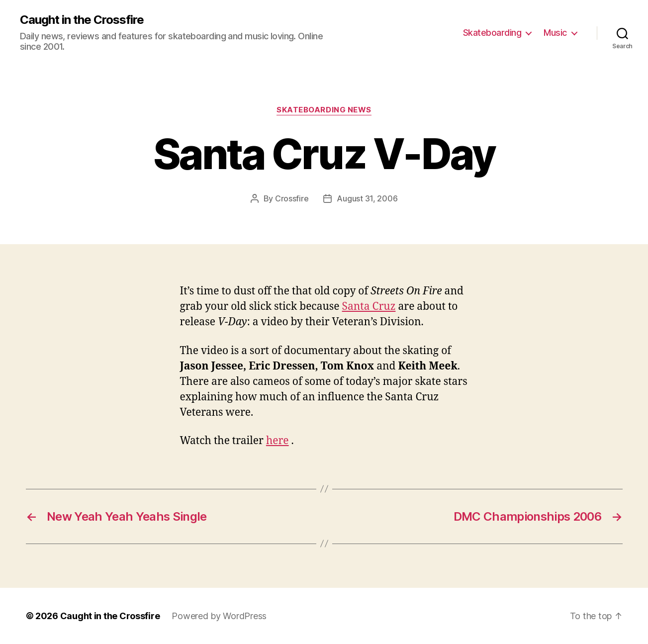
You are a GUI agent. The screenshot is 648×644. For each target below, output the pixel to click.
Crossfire (292, 198)
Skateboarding (492, 33)
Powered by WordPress (219, 616)
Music (555, 33)
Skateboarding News (324, 110)
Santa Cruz (369, 307)
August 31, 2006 (367, 198)
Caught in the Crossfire (82, 20)
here (278, 441)
